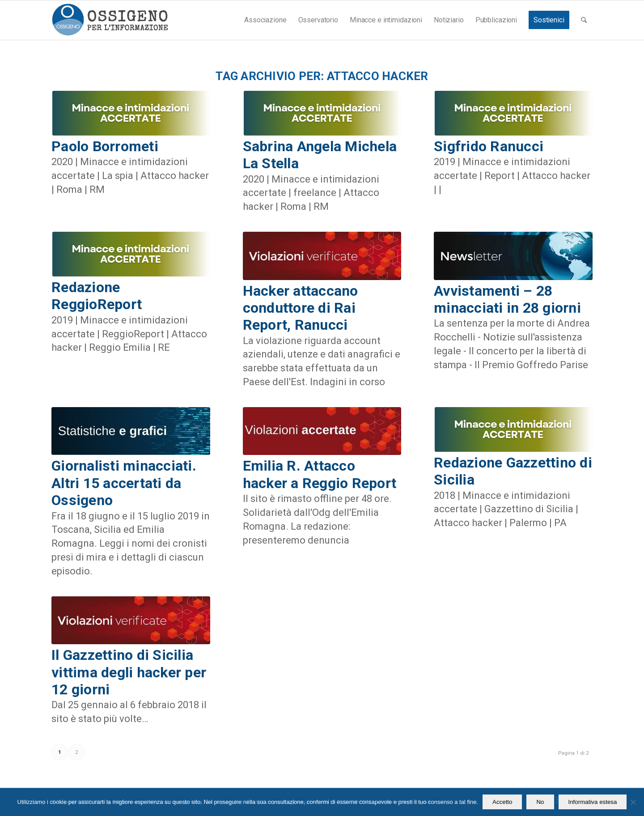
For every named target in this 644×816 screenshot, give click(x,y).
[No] (633, 802)
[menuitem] (265, 20)
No (540, 802)
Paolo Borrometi (105, 146)
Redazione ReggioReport (97, 296)
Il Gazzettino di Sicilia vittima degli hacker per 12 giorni (129, 672)
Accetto (502, 802)
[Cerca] (584, 20)
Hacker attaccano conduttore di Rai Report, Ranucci (301, 308)
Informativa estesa (593, 802)
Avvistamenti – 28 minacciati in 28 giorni (507, 299)
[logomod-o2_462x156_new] (110, 20)
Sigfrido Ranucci (489, 146)
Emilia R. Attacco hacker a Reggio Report (320, 474)
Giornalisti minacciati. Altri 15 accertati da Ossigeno (124, 483)
